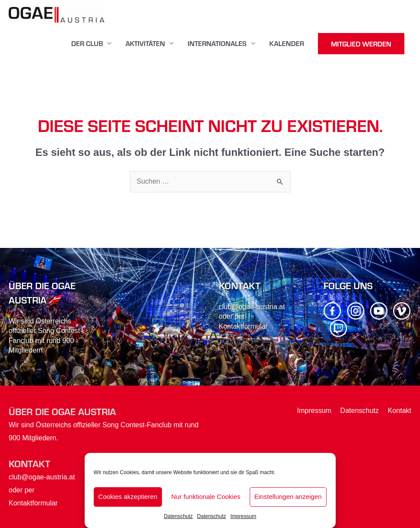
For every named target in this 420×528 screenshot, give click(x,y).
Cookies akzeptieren (128, 497)
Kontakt (400, 411)
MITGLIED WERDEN (361, 44)
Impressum (243, 516)
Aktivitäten (145, 43)
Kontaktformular (243, 326)
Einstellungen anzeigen (288, 497)
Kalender (287, 43)
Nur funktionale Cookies (206, 497)
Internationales (217, 43)
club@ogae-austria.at (252, 307)
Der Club (87, 43)
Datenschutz (178, 516)
